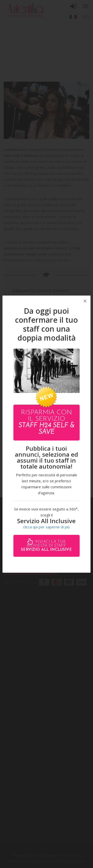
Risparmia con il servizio (46, 422)
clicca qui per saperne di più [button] (46, 527)
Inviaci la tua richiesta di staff (46, 546)
